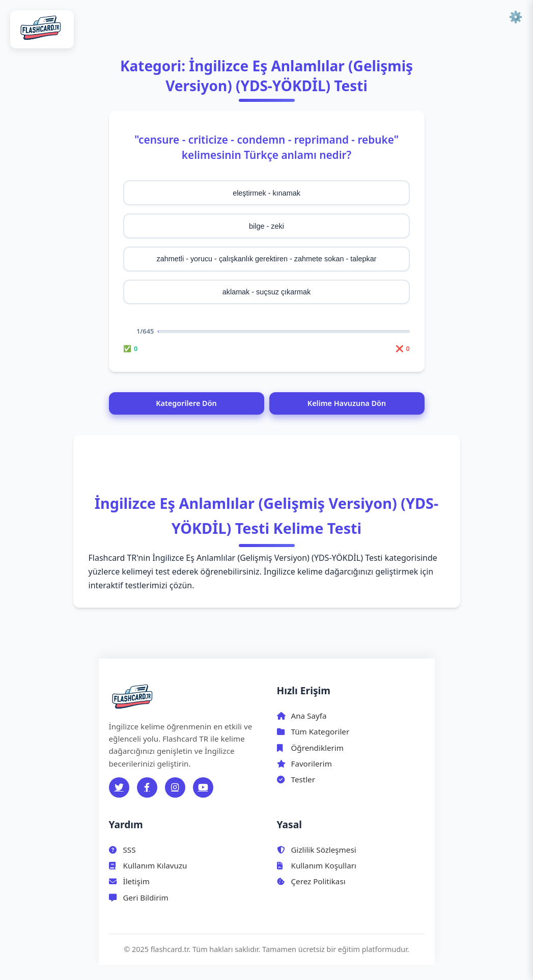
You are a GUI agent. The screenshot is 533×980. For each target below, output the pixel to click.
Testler (296, 779)
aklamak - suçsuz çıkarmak (267, 292)
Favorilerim (304, 764)
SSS (122, 850)
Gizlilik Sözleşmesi (317, 850)
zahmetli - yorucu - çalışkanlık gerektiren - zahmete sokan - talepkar (267, 259)
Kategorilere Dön (186, 403)
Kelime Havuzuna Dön (347, 403)
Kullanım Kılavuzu (148, 865)
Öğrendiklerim (310, 748)
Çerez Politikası (311, 881)
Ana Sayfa (302, 716)
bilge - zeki (266, 226)
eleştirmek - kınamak (266, 193)
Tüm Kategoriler (313, 731)
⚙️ (516, 17)
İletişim (129, 881)
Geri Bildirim (139, 897)
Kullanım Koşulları (317, 865)
